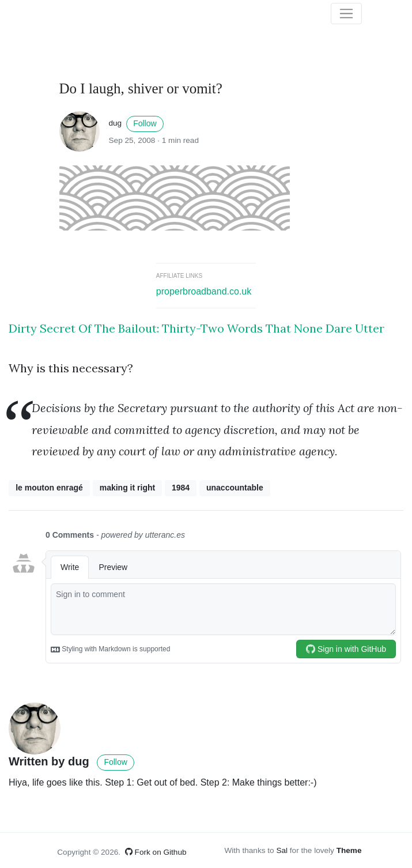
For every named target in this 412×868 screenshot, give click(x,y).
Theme (349, 850)
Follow (145, 123)
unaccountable (235, 488)
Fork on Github (156, 852)
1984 (181, 488)
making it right (127, 488)
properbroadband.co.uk (204, 291)
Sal (282, 850)
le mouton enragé (49, 488)
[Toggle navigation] (346, 14)
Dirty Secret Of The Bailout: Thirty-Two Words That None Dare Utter (196, 328)
